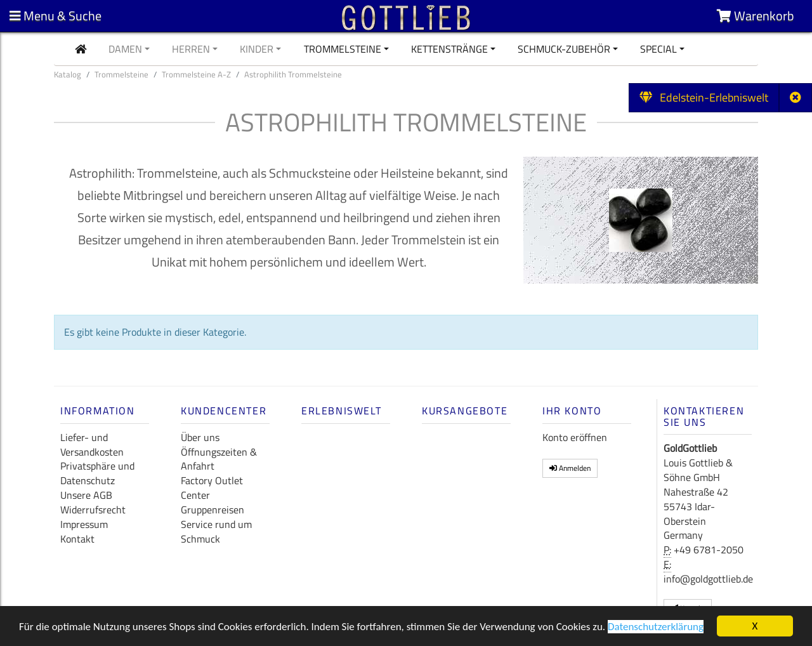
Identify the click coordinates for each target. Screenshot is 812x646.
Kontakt (77, 539)
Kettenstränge (449, 49)
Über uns (200, 437)
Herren (191, 49)
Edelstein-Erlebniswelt (704, 97)
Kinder (257, 49)
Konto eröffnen (575, 437)
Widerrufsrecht (93, 510)
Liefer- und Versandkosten (92, 445)
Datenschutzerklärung (656, 628)
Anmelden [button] (570, 468)
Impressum (84, 524)
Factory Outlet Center (212, 488)
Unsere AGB (86, 495)
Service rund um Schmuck (216, 531)
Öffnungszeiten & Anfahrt (219, 459)
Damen (125, 49)
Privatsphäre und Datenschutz (97, 473)
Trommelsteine (343, 49)
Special (658, 49)
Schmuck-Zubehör (564, 49)
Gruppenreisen (213, 510)
